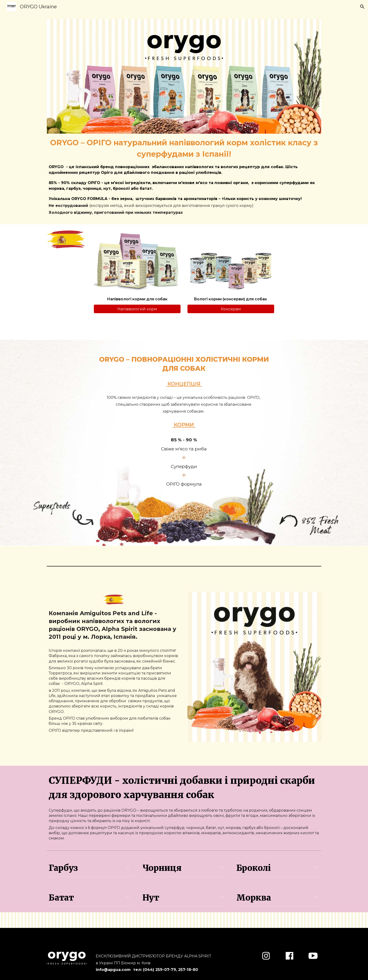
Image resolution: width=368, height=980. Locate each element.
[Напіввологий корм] (137, 309)
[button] (362, 7)
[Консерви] (231, 309)
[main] (184, 176)
